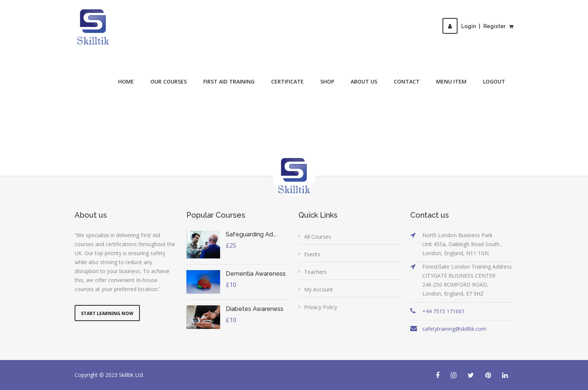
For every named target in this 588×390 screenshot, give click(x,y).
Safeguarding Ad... (251, 234)
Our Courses (169, 81)
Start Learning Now (107, 313)
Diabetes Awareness (255, 309)
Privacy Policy (321, 307)
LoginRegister (474, 26)
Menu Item (451, 81)
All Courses (318, 237)
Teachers (315, 272)
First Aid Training (229, 81)
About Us (364, 81)
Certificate (287, 81)
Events (312, 254)
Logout (494, 81)
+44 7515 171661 (443, 311)
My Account (319, 289)
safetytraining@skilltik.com (454, 329)
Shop (327, 81)
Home (126, 81)
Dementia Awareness (256, 274)
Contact (407, 81)
